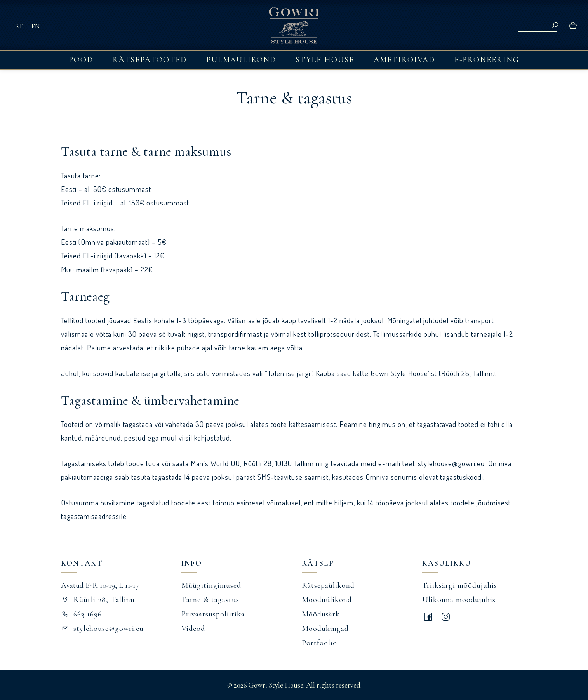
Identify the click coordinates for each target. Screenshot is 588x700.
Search (555, 25)
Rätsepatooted (150, 60)
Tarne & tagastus (210, 600)
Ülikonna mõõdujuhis (459, 600)
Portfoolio (319, 643)
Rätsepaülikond (328, 585)
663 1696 (81, 614)
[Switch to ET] (19, 26)
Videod (193, 629)
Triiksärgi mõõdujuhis (460, 585)
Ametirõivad (404, 60)
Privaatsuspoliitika (213, 614)
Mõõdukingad (325, 629)
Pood (81, 60)
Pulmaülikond (241, 60)
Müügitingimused (211, 585)
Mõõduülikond (327, 600)
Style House (325, 60)
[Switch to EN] (36, 26)
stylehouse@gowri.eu (451, 463)
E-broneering (487, 60)
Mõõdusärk (321, 614)
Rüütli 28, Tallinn (98, 600)
